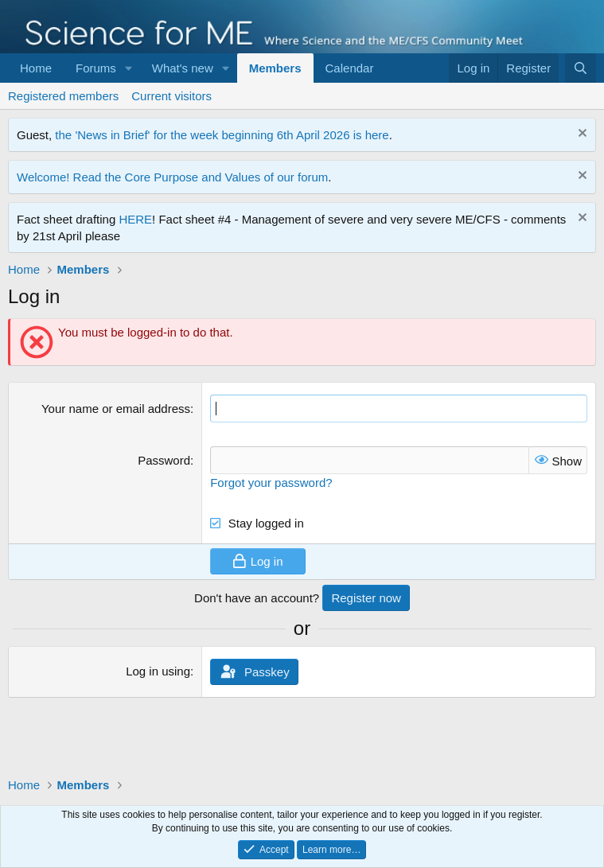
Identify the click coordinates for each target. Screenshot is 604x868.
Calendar (350, 68)
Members (275, 68)
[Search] (581, 68)
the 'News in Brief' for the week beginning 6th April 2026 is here (222, 135)
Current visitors (171, 96)
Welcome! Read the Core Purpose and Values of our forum (172, 177)
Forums (96, 68)
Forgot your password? (271, 483)
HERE (135, 219)
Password (164, 460)
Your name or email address (116, 409)
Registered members (63, 96)
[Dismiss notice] (581, 135)
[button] (129, 68)
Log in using (158, 671)
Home (36, 68)
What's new (183, 68)
